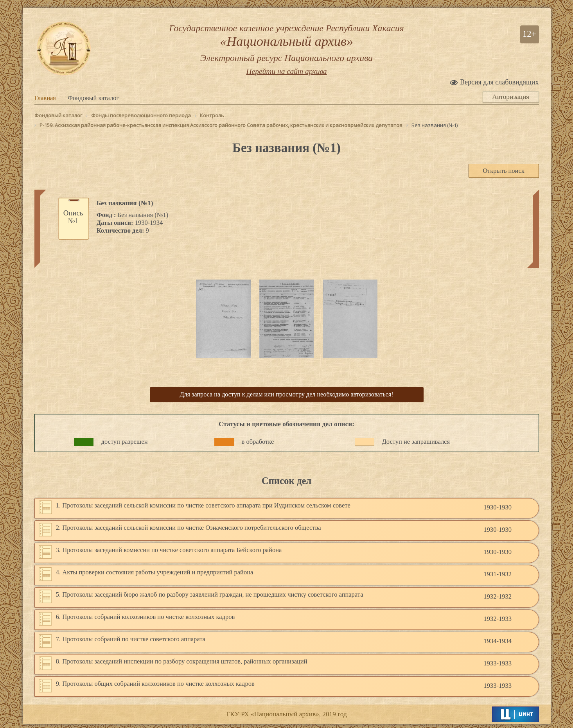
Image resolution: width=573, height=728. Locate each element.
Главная (45, 98)
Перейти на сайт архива (286, 72)
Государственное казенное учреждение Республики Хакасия (287, 44)
